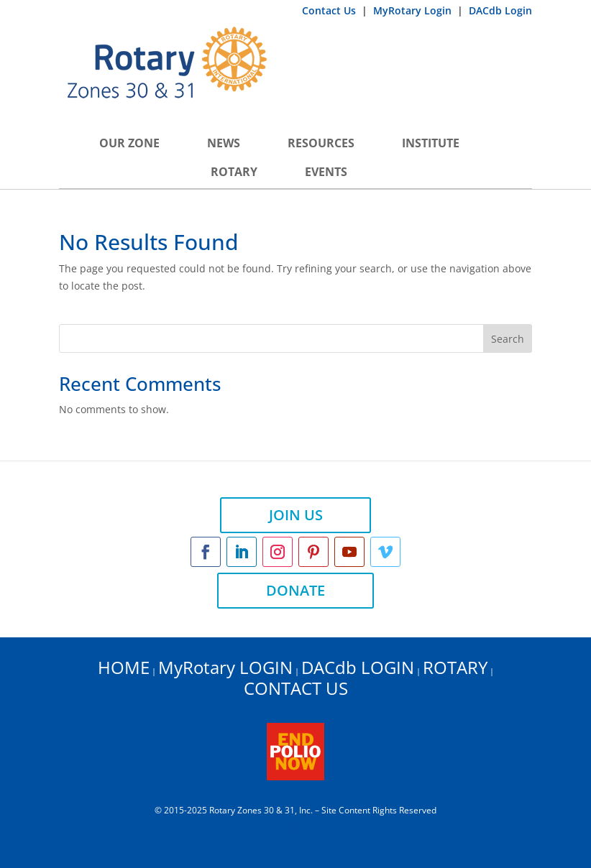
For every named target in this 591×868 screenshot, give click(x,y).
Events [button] (326, 172)
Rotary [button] (234, 172)
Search (508, 339)
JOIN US (296, 515)
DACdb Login (500, 10)
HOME (124, 667)
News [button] (224, 143)
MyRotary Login (414, 10)
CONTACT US (296, 688)
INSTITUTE (431, 143)
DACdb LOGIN (358, 667)
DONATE (295, 590)
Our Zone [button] (129, 143)
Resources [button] (321, 143)
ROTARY (455, 667)
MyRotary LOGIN (225, 667)
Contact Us (330, 10)
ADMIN (295, 827)
